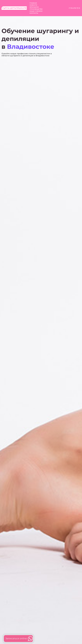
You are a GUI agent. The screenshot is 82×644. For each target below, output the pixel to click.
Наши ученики (36, 11)
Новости (33, 5)
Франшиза (34, 7)
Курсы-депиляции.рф (14, 8)
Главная (33, 3)
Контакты (34, 13)
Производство (36, 9)
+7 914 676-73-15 (74, 8)
